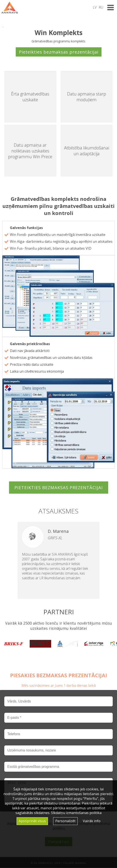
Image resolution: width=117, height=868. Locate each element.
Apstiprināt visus (32, 821)
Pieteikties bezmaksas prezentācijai (59, 52)
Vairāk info (92, 821)
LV (95, 7)
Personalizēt (65, 821)
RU (101, 7)
